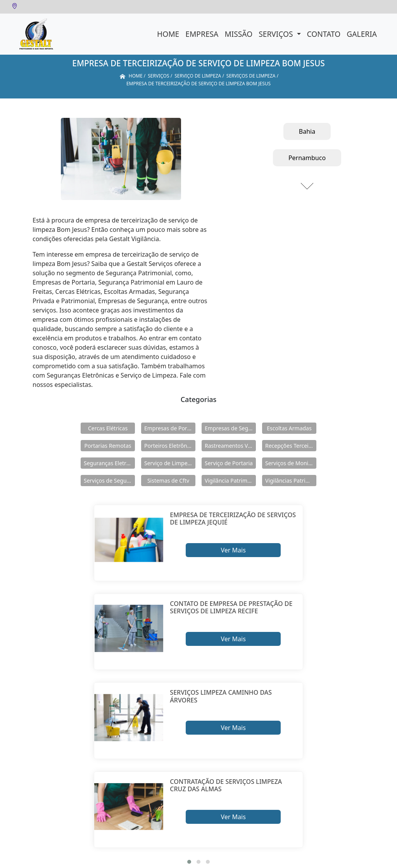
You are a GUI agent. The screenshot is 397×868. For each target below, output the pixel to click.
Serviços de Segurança (109, 481)
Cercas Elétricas (108, 428)
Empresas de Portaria (170, 428)
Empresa (202, 34)
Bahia (307, 131)
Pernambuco (307, 158)
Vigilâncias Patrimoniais (291, 481)
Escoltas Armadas (289, 428)
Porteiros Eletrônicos (170, 446)
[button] (189, 862)
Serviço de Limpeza (169, 463)
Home (168, 34)
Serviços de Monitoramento (291, 463)
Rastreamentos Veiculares (230, 446)
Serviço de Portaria (229, 463)
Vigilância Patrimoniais (230, 481)
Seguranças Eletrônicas (109, 463)
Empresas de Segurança (230, 428)
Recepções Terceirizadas (291, 446)
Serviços (277, 34)
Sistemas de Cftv (168, 481)
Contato (324, 34)
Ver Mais (233, 550)
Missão (238, 34)
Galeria (362, 34)
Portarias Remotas (108, 446)
